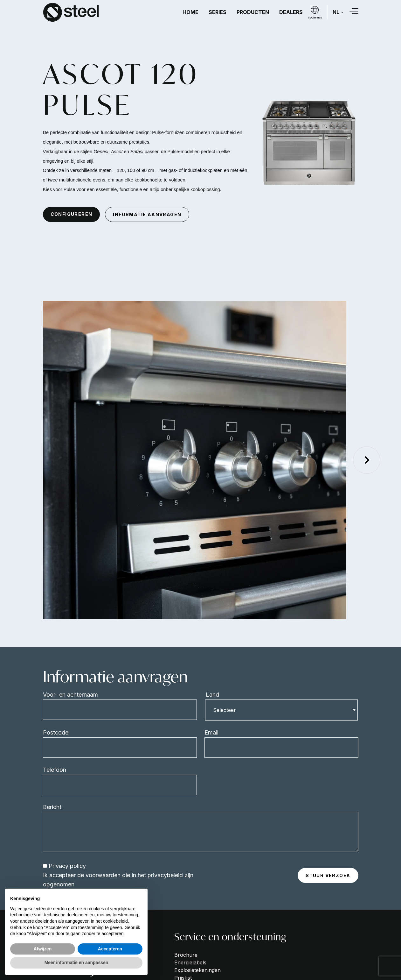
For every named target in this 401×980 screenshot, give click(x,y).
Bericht (52, 807)
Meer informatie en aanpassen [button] (76, 962)
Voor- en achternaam (70, 695)
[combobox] (281, 710)
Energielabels (190, 962)
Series (218, 12)
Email (211, 732)
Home (190, 12)
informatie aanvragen (147, 214)
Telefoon (55, 770)
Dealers (291, 12)
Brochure (186, 955)
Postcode (56, 732)
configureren (72, 214)
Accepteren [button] (110, 949)
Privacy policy (67, 866)
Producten (253, 12)
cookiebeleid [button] (115, 921)
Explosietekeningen (197, 970)
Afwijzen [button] (43, 949)
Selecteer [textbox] (225, 710)
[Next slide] (367, 460)
